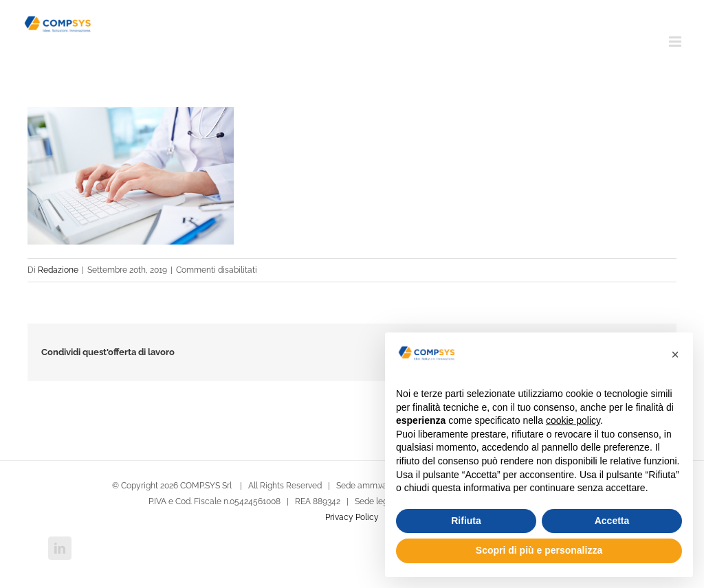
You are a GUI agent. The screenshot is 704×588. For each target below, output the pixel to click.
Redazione (58, 270)
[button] (675, 354)
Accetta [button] (612, 521)
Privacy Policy (352, 517)
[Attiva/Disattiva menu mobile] (676, 42)
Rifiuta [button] (466, 521)
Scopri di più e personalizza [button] (539, 550)
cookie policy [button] (573, 420)
